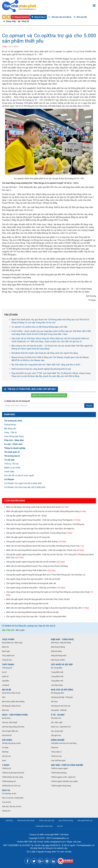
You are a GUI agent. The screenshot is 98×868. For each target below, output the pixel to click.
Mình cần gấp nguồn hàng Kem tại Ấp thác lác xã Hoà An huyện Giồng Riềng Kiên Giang (46, 511)
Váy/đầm (6, 681)
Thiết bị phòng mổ (9, 781)
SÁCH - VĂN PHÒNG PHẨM (15, 715)
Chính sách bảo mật (47, 820)
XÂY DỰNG (7, 740)
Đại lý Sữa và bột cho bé (11, 693)
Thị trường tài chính (13, 421)
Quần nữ (5, 676)
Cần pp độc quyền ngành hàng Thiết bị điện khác (31, 570)
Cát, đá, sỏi (6, 756)
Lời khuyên (9, 479)
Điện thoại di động (58, 647)
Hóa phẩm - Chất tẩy (59, 710)
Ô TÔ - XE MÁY (58, 715)
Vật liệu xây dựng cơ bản (11, 743)
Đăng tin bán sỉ (39, 17)
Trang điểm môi (57, 681)
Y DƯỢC (6, 765)
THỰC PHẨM (8, 639)
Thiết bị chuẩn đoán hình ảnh (13, 773)
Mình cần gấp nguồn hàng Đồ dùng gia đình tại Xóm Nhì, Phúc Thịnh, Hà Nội (38, 599)
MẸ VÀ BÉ (6, 690)
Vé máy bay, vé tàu (9, 793)
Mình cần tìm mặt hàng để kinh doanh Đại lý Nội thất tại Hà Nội (32, 612)
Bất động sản (10, 429)
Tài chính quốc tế (12, 452)
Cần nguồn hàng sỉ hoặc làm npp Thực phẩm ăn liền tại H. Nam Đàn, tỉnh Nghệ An (40, 529)
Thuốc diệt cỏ (56, 752)
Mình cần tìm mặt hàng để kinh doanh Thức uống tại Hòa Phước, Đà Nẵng (37, 566)
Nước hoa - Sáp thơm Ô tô (61, 727)
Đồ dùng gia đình (57, 693)
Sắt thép (5, 752)
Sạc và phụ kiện (57, 731)
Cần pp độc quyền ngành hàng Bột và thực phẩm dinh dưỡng (36, 542)
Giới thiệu (9, 820)
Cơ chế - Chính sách (13, 444)
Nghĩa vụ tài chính (12, 468)
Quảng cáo (6, 811)
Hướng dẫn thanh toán (44, 826)
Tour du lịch (6, 802)
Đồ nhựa (54, 702)
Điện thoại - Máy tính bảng (61, 643)
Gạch (4, 760)
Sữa (4, 697)
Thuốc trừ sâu (56, 756)
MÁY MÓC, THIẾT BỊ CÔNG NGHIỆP (67, 765)
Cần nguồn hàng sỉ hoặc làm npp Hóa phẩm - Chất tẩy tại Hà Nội (33, 579)
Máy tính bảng (56, 651)
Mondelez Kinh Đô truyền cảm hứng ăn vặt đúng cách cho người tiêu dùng (45, 353)
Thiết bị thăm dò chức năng (12, 777)
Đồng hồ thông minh (59, 656)
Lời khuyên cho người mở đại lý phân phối (23, 483)
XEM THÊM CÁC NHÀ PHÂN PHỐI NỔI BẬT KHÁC (49, 395)
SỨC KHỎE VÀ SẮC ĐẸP (62, 665)
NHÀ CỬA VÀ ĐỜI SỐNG (62, 690)
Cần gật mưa (56, 735)
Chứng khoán (10, 425)
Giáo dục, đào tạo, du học (12, 806)
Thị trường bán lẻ (12, 456)
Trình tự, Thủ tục (12, 464)
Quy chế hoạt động (66, 820)
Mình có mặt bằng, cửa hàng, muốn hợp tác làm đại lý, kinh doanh (37, 507)
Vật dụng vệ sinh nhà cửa (61, 706)
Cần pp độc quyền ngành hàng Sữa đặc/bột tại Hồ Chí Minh (36, 562)
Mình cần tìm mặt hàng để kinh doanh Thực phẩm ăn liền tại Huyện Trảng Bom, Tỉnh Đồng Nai (45, 524)
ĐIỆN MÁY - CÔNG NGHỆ (62, 639)
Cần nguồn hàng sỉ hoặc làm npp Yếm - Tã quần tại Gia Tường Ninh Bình (36, 617)
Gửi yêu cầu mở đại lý (60, 17)
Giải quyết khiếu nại (85, 820)
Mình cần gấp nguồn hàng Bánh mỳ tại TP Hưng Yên (28, 537)
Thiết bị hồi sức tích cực (11, 786)
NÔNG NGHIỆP (58, 740)
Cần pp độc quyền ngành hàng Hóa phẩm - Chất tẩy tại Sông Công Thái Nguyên (43, 520)
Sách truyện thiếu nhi (10, 731)
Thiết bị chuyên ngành (59, 768)
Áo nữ (4, 672)
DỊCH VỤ (6, 790)
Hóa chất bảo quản (58, 760)
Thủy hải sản (7, 660)
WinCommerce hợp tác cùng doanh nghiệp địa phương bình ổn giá (41, 369)
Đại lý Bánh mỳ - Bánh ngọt (12, 643)
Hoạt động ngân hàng (14, 436)
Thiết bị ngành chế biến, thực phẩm (64, 781)
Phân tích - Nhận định (14, 440)
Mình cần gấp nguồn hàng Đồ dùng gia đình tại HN (27, 604)
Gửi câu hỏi (80, 17)
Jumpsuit (6, 685)
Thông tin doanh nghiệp (15, 448)
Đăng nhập (10, 21)
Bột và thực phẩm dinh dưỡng (13, 702)
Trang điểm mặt (57, 672)
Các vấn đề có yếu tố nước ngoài (19, 475)
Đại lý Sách (6, 718)
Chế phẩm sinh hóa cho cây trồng (64, 743)
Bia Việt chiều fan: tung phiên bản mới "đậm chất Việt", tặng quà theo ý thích (46, 365)
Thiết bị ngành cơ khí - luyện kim (63, 777)
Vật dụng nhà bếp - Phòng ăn (62, 697)
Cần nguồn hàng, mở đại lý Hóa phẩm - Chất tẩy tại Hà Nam (36, 588)
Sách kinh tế (7, 735)
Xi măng (5, 748)
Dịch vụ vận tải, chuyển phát (13, 798)
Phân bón (55, 748)
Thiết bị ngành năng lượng (61, 786)
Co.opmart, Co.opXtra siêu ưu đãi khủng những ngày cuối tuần (39, 327)
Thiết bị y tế (6, 768)
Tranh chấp (9, 472)
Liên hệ (60, 826)
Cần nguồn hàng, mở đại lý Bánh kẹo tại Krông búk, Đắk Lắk (31, 583)
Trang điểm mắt (57, 676)
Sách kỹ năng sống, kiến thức (13, 727)
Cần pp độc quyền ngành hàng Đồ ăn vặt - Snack (26, 516)
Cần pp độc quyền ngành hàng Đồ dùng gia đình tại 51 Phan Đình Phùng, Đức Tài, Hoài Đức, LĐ (46, 575)
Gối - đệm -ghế (57, 722)
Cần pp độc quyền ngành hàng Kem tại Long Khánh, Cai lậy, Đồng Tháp (39, 533)
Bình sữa (5, 710)
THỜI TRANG (8, 665)
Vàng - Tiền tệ (10, 432)
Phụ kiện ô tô (56, 718)
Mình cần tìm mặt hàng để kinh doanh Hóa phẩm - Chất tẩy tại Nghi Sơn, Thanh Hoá (45, 550)
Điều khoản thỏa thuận (26, 820)
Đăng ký (24, 21)
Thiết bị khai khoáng (59, 773)
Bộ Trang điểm (57, 668)
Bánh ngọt (6, 651)
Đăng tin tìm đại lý (20, 17)
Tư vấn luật (9, 460)
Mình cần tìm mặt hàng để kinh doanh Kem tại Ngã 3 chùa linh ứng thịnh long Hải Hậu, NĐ (48, 608)
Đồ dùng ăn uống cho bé (11, 706)
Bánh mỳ (5, 647)
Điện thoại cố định (58, 660)
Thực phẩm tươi (8, 656)
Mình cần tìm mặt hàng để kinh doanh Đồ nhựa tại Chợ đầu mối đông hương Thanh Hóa (45, 546)
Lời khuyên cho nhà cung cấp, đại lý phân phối (25, 487)
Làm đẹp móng (57, 685)
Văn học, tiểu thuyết (10, 722)
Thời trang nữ (7, 668)
